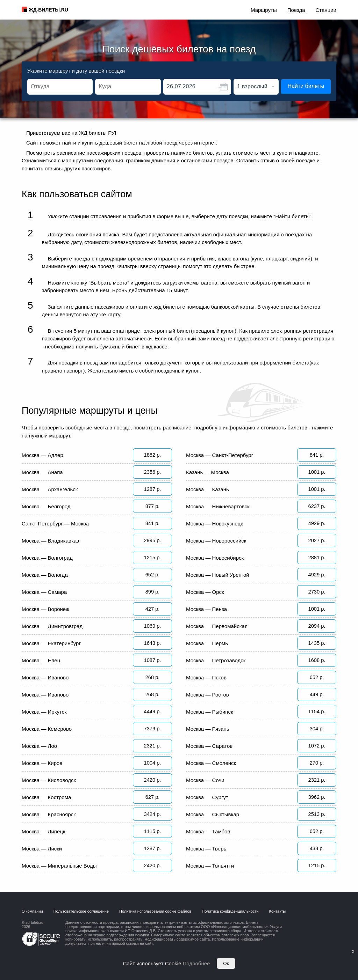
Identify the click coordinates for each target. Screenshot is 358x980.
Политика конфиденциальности (230, 920)
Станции (326, 10)
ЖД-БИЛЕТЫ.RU (48, 10)
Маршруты (264, 10)
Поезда (296, 10)
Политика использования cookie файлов (155, 920)
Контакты (278, 920)
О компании (32, 920)
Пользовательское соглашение (81, 920)
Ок (226, 963)
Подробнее (196, 963)
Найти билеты (306, 86)
